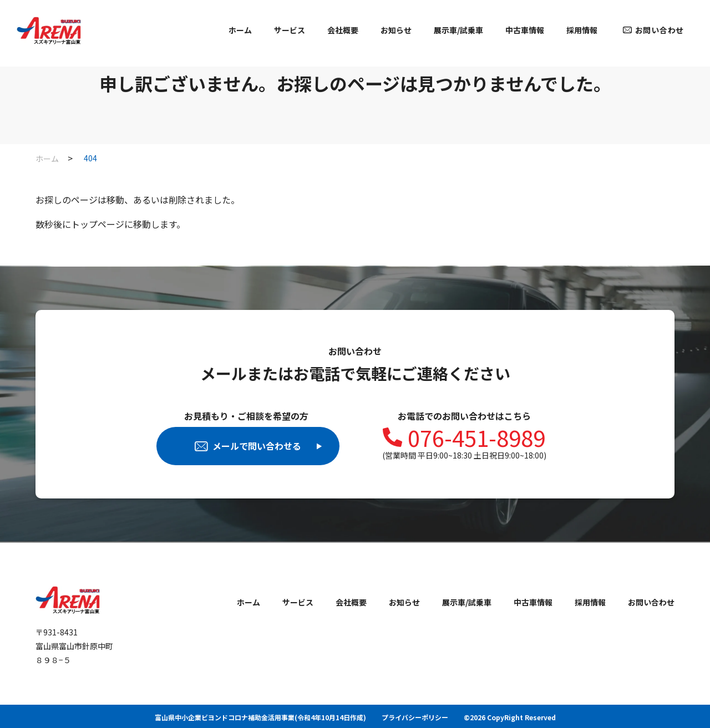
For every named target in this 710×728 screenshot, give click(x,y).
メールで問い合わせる (258, 446)
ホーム (240, 30)
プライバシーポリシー (415, 717)
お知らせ (396, 30)
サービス (290, 30)
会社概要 (343, 30)
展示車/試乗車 (458, 30)
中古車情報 (525, 30)
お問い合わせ (660, 30)
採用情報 (582, 30)
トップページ (98, 224)
